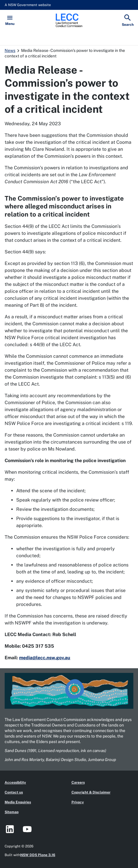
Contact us (14, 792)
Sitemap (12, 812)
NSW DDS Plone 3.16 (38, 855)
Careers (78, 782)
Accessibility (15, 782)
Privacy (78, 802)
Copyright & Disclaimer (91, 792)
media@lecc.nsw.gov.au (45, 658)
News (10, 50)
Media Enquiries (18, 802)
